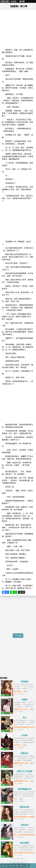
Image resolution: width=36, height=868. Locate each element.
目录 (21, 866)
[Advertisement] (18, 29)
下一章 (18, 636)
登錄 (27, 866)
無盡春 (14, 1)
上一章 (9, 866)
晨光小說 (5, 1)
